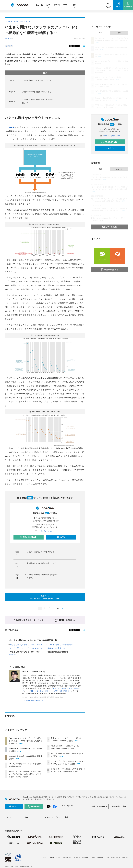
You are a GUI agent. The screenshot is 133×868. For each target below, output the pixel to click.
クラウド (9, 46)
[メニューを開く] (5, 5)
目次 (63, 73)
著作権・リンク (55, 857)
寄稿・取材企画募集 (99, 806)
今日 (101, 33)
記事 (48, 5)
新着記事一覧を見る (110, 227)
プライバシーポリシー (113, 857)
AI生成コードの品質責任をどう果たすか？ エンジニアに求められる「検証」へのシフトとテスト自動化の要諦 (25, 774)
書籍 (75, 5)
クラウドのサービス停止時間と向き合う (37, 99)
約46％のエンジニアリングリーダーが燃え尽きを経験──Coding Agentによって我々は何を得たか (25, 741)
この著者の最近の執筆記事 (33, 700)
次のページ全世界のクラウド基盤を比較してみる (45, 597)
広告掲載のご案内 (119, 806)
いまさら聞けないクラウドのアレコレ (36, 80)
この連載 (11, 127)
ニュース (39, 5)
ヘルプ (45, 857)
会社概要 (85, 857)
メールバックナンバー (45, 531)
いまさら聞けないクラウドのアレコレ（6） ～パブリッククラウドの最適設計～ (42, 645)
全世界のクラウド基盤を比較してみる (36, 92)
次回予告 (25, 103)
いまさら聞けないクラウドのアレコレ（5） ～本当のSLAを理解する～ (38, 648)
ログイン (61, 537)
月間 (119, 33)
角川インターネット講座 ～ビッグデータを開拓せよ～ (50, 691)
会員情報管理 (67, 857)
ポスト (73, 46)
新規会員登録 (28, 537)
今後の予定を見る (109, 270)
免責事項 (77, 857)
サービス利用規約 (97, 857)
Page (12, 92)
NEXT (60, 609)
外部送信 (125, 857)
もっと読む (13, 654)
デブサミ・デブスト (61, 5)
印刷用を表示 (12, 630)
